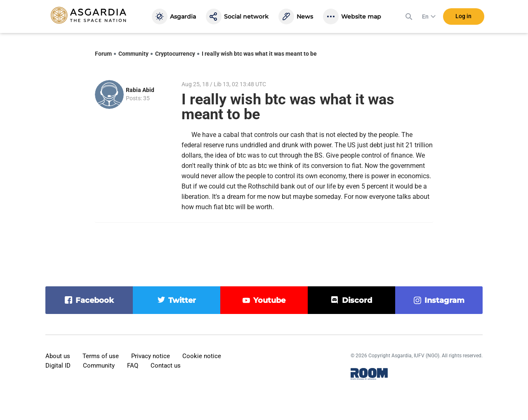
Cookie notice (202, 356)
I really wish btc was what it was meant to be (259, 54)
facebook (95, 300)
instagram (444, 300)
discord (357, 300)
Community (133, 54)
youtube (269, 300)
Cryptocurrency (175, 54)
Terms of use (101, 356)
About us (58, 356)
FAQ (133, 366)
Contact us (166, 366)
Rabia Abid (140, 90)
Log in (463, 16)
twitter (182, 300)
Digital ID (58, 366)
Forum (103, 54)
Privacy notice (151, 356)
